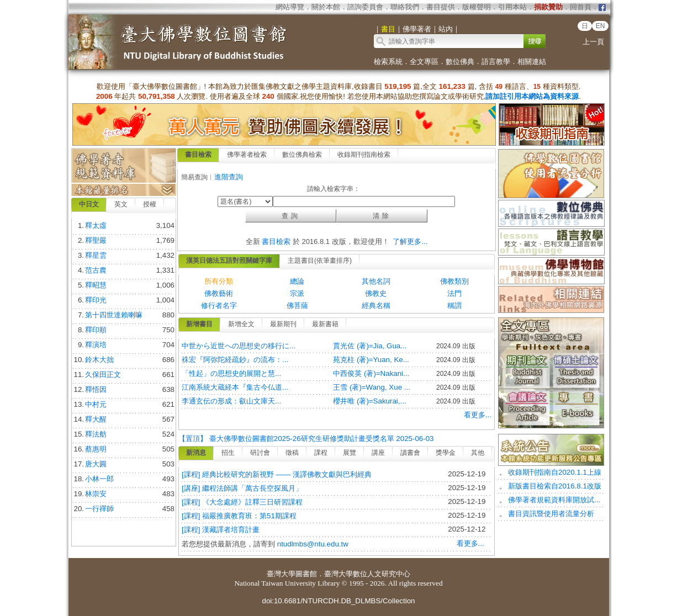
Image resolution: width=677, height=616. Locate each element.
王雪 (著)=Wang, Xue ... (372, 387)
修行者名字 (219, 306)
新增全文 (241, 324)
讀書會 (410, 453)
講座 (378, 453)
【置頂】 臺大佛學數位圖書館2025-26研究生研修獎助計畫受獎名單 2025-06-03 (306, 439)
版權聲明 (477, 7)
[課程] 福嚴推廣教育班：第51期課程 (239, 516)
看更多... (478, 415)
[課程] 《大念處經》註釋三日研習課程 (242, 502)
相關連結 (532, 62)
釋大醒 (96, 419)
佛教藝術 (219, 293)
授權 (150, 204)
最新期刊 (283, 324)
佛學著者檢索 (247, 155)
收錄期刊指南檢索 (364, 155)
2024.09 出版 (456, 346)
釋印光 (96, 300)
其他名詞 (376, 281)
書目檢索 (198, 155)
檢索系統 (388, 62)
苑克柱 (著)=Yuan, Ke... (371, 360)
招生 (228, 453)
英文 (121, 204)
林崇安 (96, 494)
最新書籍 (325, 324)
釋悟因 (96, 389)
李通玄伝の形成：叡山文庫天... (231, 401)
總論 (297, 281)
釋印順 (96, 330)
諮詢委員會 (365, 7)
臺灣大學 (281, 574)
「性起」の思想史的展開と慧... (231, 373)
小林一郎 (99, 479)
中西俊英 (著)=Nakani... (371, 373)
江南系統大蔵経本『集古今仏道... (235, 387)
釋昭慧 (96, 285)
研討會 (260, 453)
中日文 (89, 204)
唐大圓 (96, 464)
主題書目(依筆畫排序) (320, 261)
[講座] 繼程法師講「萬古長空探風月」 (242, 488)
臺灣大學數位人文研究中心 (367, 574)
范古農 (96, 270)
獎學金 (446, 453)
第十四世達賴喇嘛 (114, 315)
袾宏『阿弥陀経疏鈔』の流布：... (235, 360)
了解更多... (410, 241)
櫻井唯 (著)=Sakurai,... (369, 401)
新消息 (196, 453)
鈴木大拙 (99, 360)
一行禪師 (99, 509)
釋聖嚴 (96, 240)
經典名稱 (376, 306)
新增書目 (199, 324)
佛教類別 (454, 281)
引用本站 (512, 7)
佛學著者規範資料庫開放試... (554, 500)
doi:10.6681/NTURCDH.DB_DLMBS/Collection (338, 601)
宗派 (297, 293)
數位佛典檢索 (302, 155)
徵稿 (292, 453)
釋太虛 (96, 225)
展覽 (350, 453)
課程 (321, 453)
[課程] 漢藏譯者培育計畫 (221, 530)
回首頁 (581, 7)
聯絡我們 (405, 7)
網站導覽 (290, 7)
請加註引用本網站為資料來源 (532, 96)
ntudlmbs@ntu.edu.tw (313, 544)
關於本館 (326, 7)
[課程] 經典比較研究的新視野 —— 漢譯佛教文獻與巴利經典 (277, 474)
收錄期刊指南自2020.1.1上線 (555, 472)
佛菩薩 (297, 306)
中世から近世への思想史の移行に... (239, 346)
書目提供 (441, 7)
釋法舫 (96, 434)
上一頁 (593, 42)
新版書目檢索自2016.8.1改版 (555, 486)
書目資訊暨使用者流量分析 (551, 514)
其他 (478, 453)
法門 (454, 293)
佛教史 (376, 293)
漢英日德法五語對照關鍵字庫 (229, 261)
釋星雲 (96, 255)
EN (601, 26)
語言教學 (496, 62)
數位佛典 (460, 62)
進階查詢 (229, 177)
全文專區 (424, 62)
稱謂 (454, 306)
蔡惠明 (96, 449)
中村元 (96, 404)
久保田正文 (103, 375)
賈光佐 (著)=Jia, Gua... (370, 346)
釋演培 (96, 345)
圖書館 (306, 574)
